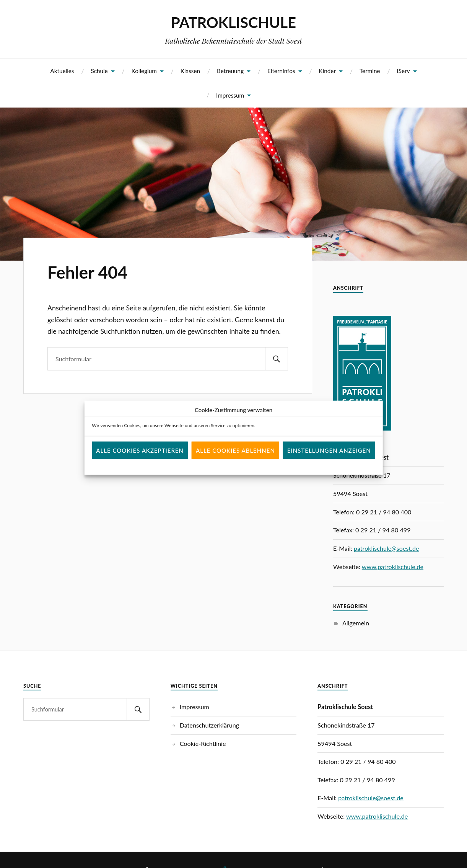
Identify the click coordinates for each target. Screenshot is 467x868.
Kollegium (144, 71)
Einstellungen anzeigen (329, 460)
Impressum (230, 95)
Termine (370, 71)
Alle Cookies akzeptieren (140, 460)
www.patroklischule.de (393, 567)
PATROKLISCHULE (233, 22)
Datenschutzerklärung (210, 725)
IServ (404, 71)
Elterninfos (281, 71)
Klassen (190, 71)
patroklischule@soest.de (386, 548)
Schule (99, 71)
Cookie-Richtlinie (203, 743)
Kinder (327, 71)
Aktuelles (62, 71)
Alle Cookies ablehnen (235, 460)
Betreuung (230, 71)
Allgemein (356, 623)
